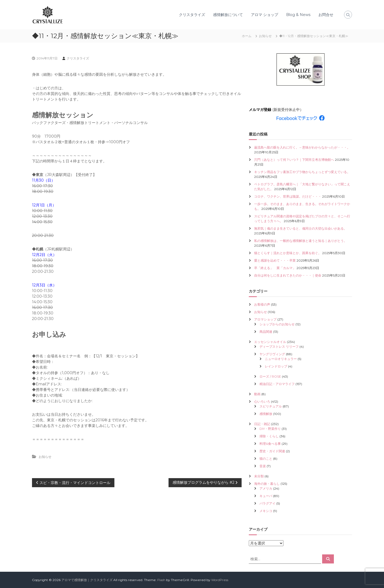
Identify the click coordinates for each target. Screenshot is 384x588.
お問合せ (326, 15)
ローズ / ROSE (270, 376)
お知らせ (265, 36)
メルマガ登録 (260, 110)
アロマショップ (265, 319)
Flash (161, 580)
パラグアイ (267, 503)
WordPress (220, 580)
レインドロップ (276, 366)
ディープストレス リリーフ (279, 347)
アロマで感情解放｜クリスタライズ (87, 580)
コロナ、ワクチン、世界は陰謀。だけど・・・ (288, 196)
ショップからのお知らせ (277, 324)
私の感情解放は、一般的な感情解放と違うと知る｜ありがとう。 (301, 241)
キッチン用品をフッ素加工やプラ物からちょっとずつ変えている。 (302, 172)
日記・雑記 (262, 424)
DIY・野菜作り (270, 429)
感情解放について (228, 15)
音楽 (263, 466)
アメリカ (266, 488)
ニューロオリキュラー (281, 359)
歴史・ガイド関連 (272, 451)
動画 (257, 394)
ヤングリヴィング (272, 354)
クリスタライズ (192, 15)
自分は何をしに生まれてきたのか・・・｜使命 (288, 275)
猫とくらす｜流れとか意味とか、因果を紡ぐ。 (288, 253)
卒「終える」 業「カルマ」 (275, 268)
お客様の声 (262, 304)
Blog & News (298, 15)
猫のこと (266, 459)
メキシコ (266, 511)
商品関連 (266, 332)
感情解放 (266, 414)
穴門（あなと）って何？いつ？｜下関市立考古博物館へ (294, 160)
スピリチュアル (271, 406)
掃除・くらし (269, 436)
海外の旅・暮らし (267, 484)
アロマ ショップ (265, 15)
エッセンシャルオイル (270, 342)
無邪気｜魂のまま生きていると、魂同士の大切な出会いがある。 (301, 228)
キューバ (266, 496)
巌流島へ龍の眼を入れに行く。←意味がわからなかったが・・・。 (302, 147)
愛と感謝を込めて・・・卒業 (275, 260)
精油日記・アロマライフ (277, 384)
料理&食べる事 (270, 444)
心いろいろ (262, 401)
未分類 (259, 476)
